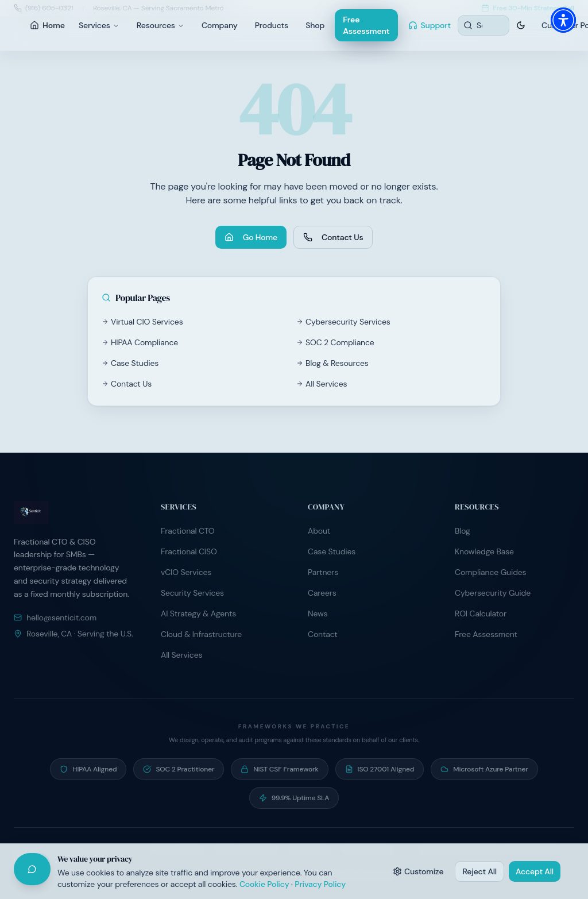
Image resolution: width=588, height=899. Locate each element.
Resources (160, 25)
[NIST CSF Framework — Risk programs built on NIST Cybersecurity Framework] (279, 769)
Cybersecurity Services (343, 322)
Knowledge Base (484, 551)
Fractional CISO (189, 551)
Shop (315, 25)
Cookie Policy (264, 884)
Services (99, 25)
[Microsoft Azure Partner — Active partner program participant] (484, 769)
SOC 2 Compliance (335, 342)
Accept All (535, 871)
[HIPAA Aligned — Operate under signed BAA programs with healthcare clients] (88, 769)
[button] (563, 20)
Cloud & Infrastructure (201, 634)
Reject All (479, 871)
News (318, 614)
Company (220, 25)
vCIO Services (186, 572)
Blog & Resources (332, 363)
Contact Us (333, 237)
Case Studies (130, 363)
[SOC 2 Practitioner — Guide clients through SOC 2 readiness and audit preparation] (179, 769)
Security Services (192, 593)
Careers (322, 593)
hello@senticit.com (55, 618)
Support (430, 25)
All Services (322, 384)
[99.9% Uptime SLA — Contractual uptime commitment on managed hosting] (294, 798)
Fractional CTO (188, 531)
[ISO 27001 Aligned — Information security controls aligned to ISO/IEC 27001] (380, 769)
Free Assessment (366, 25)
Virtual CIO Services (142, 322)
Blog (463, 531)
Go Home (251, 237)
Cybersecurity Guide (493, 593)
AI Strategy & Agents (198, 614)
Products (272, 25)
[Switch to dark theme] (521, 25)
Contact (323, 634)
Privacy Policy (320, 884)
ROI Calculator (481, 614)
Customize (418, 871)
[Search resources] (483, 25)
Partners (323, 572)
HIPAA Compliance (140, 342)
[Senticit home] (73, 512)
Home (47, 25)
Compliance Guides (490, 572)
